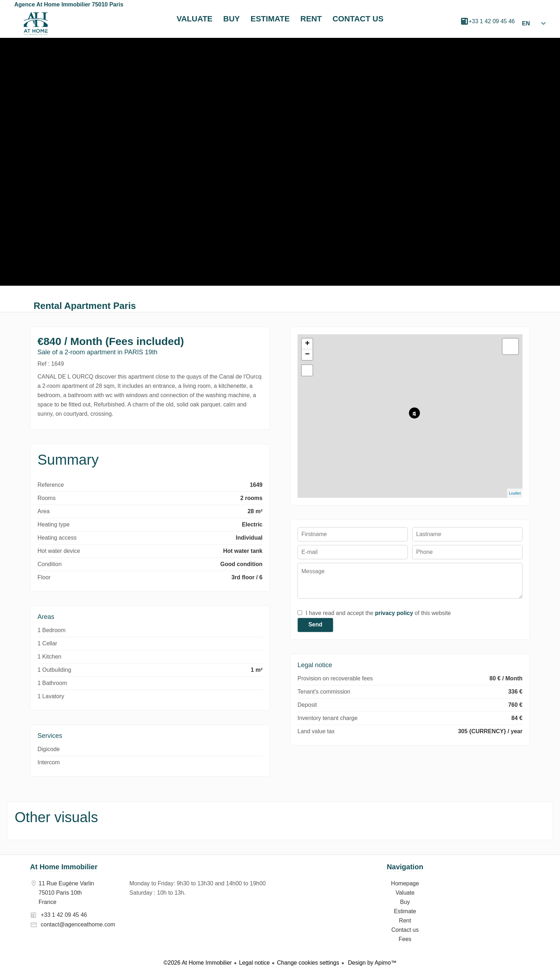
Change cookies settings (308, 963)
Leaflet (515, 493)
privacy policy (394, 613)
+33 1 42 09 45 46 (492, 21)
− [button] (307, 355)
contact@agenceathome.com (78, 924)
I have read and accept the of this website (378, 613)
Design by (372, 963)
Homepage (36, 24)
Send (315, 624)
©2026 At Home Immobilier (198, 963)
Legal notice (254, 963)
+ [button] (307, 344)
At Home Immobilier (64, 867)
